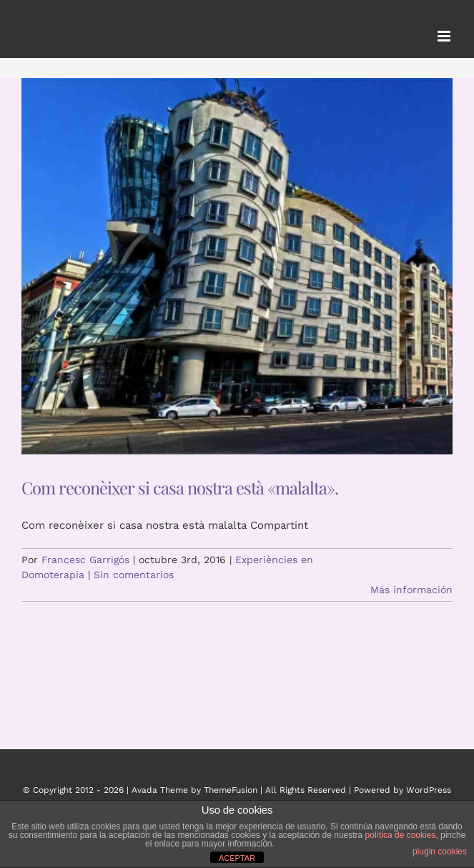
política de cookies (401, 835)
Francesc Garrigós (85, 560)
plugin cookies (440, 852)
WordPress (429, 790)
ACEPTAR (237, 858)
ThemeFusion (231, 790)
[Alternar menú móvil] (445, 36)
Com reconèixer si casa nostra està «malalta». (180, 487)
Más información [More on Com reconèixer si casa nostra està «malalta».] (411, 590)
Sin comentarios (134, 575)
